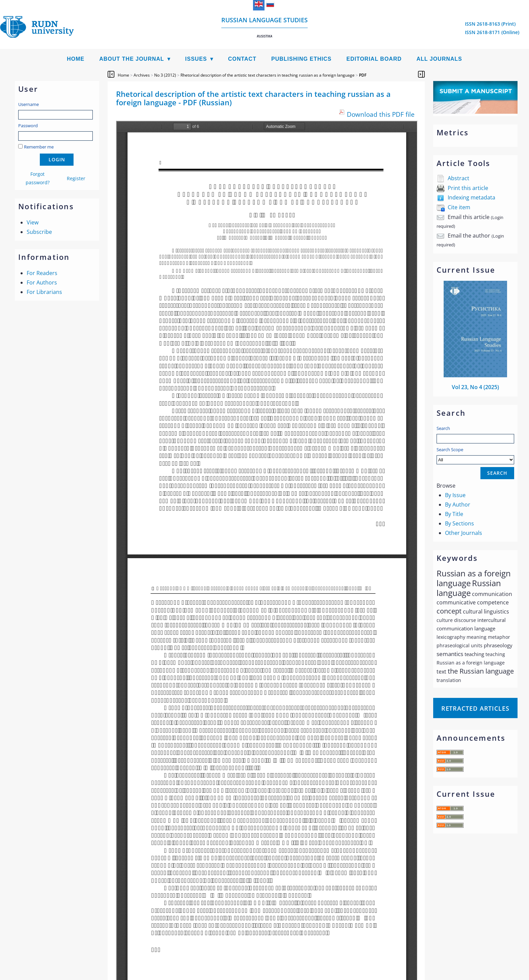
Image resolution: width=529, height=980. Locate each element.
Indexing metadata (471, 197)
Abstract (458, 178)
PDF (363, 75)
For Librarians (44, 292)
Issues (196, 59)
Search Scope (475, 455)
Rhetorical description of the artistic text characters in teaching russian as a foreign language (268, 75)
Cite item (459, 207)
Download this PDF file (381, 114)
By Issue (455, 495)
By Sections (460, 523)
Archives (142, 75)
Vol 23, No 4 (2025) (475, 387)
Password (28, 126)
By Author (458, 505)
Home (76, 59)
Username (29, 104)
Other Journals (464, 533)
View (33, 222)
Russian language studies (264, 27)
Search (443, 428)
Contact (242, 59)
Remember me (39, 147)
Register (76, 178)
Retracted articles (475, 708)
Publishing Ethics (301, 59)
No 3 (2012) (165, 75)
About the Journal (132, 59)
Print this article (468, 188)
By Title (454, 514)
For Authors (42, 282)
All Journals (439, 59)
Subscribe (39, 232)
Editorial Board (374, 59)
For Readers (42, 273)
